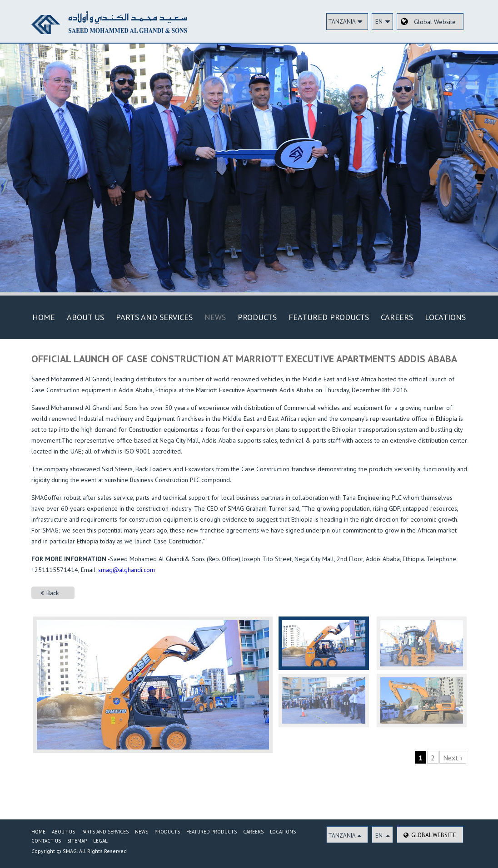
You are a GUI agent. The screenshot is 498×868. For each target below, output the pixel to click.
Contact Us (46, 841)
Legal (100, 841)
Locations (445, 317)
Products (257, 317)
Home (44, 317)
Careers (397, 317)
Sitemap (77, 841)
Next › (453, 758)
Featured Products (329, 317)
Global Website (430, 835)
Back (50, 593)
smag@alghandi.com (127, 570)
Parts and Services (154, 317)
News (215, 317)
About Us (85, 317)
